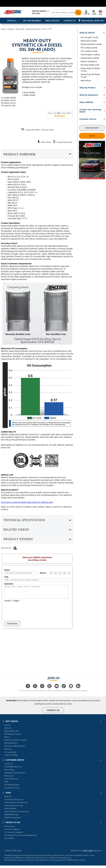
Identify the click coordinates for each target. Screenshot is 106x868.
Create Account (92, 128)
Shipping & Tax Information (15, 775)
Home (3, 29)
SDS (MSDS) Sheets (12, 787)
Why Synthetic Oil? (11, 733)
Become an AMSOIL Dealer (15, 748)
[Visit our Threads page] (49, 690)
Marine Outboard (89, 61)
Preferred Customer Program (16, 742)
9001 (86, 853)
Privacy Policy (10, 829)
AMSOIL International (13, 820)
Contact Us (9, 766)
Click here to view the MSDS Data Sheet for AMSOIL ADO (27, 502)
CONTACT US (70, 21)
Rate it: (43, 573)
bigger (16, 603)
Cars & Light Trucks (90, 37)
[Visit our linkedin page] (71, 690)
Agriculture (86, 80)
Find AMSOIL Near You (93, 21)
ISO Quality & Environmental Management (21, 838)
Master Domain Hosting (14, 862)
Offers (7, 740)
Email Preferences (11, 781)
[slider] (60, 116)
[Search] (66, 13)
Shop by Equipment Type (14, 808)
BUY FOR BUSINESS (32, 21)
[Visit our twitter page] (35, 690)
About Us (8, 730)
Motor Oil (8, 799)
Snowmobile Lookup (90, 58)
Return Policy (9, 772)
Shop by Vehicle (10, 811)
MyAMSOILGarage (12, 817)
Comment (9, 584)
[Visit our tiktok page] (64, 690)
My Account (9, 778)
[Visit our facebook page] (28, 690)
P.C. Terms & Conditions (14, 835)
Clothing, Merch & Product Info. (16, 805)
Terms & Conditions (12, 832)
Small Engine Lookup (90, 54)
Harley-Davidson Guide (91, 44)
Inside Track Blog (11, 757)
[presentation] (25, 614)
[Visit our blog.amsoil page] (78, 690)
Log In (92, 136)
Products (11, 29)
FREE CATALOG (52, 21)
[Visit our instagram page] (42, 690)
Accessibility (9, 841)
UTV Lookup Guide (89, 51)
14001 (90, 853)
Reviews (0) (9, 548)
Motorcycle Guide (89, 41)
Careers (8, 727)
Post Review (12, 626)
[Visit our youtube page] (57, 690)
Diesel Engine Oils (33, 29)
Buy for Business (11, 745)
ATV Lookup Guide (89, 48)
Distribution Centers (12, 790)
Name (7, 570)
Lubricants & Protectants (14, 802)
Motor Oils (20, 29)
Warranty (8, 751)
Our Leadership (10, 755)
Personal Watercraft (90, 65)
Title (6, 577)
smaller (8, 603)
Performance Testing (12, 736)
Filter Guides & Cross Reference (17, 814)
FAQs (6, 784)
